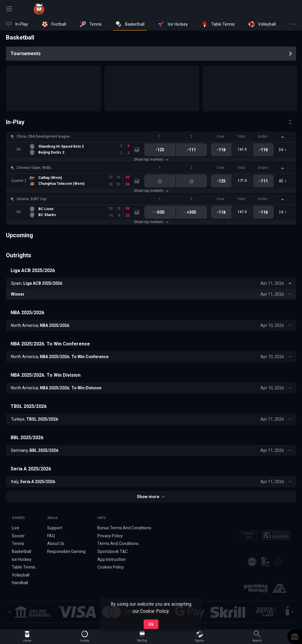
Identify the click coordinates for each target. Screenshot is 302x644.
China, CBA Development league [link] (43, 136)
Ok (151, 624)
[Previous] (9, 612)
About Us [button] (56, 543)
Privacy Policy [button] (110, 536)
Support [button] (55, 528)
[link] (39, 9)
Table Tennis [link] (24, 567)
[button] (151, 137)
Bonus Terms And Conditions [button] (124, 528)
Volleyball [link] (21, 575)
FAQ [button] (51, 536)
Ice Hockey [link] (22, 559)
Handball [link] (20, 583)
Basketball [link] (22, 551)
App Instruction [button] (111, 559)
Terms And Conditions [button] (118, 543)
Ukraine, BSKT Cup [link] (31, 199)
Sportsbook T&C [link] (113, 551)
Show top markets (151, 159)
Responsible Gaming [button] (66, 551)
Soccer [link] (18, 536)
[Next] (293, 612)
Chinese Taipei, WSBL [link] (34, 168)
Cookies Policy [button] (111, 567)
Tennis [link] (18, 543)
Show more (151, 497)
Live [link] (15, 528)
